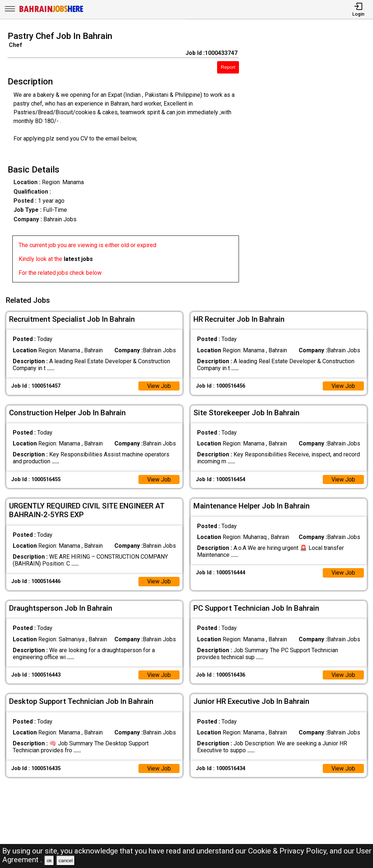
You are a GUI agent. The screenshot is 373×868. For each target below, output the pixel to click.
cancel (66, 861)
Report (228, 67)
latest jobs (78, 259)
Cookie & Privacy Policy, (289, 851)
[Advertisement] (311, 159)
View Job (159, 385)
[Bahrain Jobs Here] (51, 11)
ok (49, 861)
